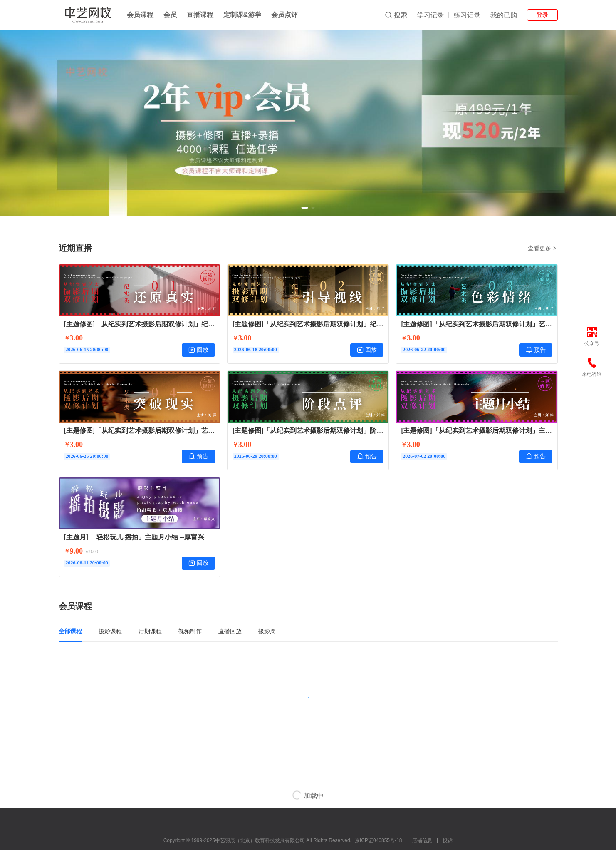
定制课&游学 (242, 15)
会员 (170, 15)
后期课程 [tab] (150, 631)
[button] (305, 208)
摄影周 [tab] (267, 631)
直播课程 (200, 15)
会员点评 (284, 15)
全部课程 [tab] (70, 631)
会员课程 (140, 15)
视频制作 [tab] (190, 631)
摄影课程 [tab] (110, 631)
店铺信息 (422, 840)
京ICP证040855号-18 (378, 840)
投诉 (448, 840)
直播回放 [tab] (230, 631)
